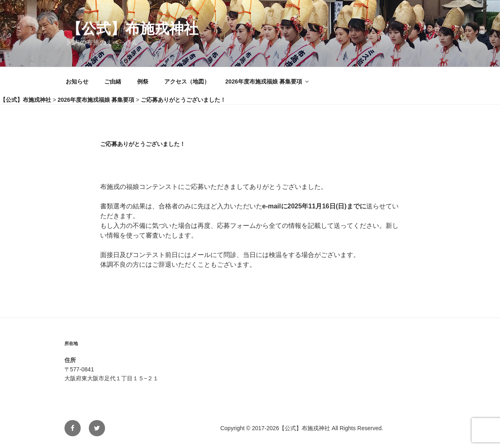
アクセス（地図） (187, 81)
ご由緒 (113, 81)
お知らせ (77, 81)
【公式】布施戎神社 (133, 29)
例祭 (143, 81)
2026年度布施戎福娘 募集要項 (268, 81)
